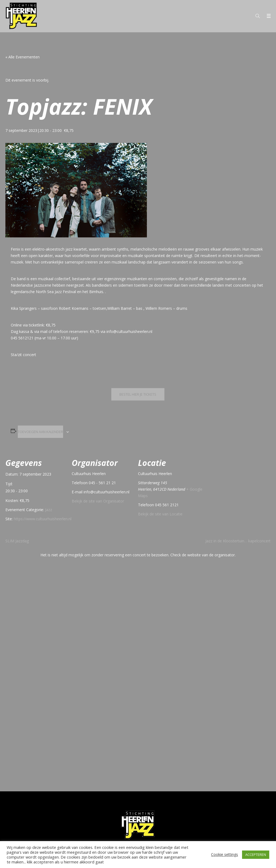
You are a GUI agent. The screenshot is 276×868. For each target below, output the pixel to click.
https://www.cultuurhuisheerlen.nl (43, 519)
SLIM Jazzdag (17, 541)
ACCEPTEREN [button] (256, 855)
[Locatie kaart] (237, 486)
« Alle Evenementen (23, 57)
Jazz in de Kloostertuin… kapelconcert (238, 541)
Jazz (49, 510)
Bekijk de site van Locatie (160, 514)
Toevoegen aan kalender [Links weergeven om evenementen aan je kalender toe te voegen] (40, 432)
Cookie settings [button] (225, 854)
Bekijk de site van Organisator (98, 501)
